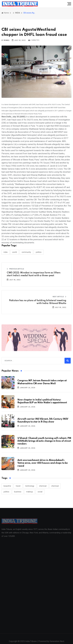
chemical (43, 486)
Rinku (7, 40)
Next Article (59, 297)
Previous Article (15, 269)
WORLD (15, 252)
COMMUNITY (26, 252)
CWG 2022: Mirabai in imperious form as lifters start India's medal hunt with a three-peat (34, 274)
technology (30, 486)
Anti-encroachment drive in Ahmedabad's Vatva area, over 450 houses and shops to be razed (43, 463)
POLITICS (39, 252)
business (18, 492)
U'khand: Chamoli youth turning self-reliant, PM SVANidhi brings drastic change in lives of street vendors (44, 441)
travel (18, 486)
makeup (30, 492)
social (40, 492)
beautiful (7, 486)
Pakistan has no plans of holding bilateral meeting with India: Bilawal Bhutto (38, 302)
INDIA (18, 13)
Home (5, 13)
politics (6, 492)
